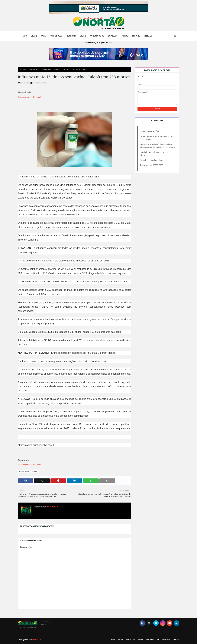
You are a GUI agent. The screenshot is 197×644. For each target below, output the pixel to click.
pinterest (150, 640)
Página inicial (25, 70)
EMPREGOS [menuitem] (113, 36)
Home (113, 640)
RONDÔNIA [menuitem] (71, 36)
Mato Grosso (36, 70)
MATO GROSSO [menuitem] (56, 36)
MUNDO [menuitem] (125, 36)
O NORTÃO (37, 640)
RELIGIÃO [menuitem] (148, 36)
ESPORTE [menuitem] (136, 36)
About (121, 640)
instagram (166, 640)
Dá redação (25, 83)
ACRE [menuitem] (43, 36)
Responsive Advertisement (29, 97)
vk (158, 640)
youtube (176, 640)
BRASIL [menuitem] (34, 36)
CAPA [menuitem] (25, 36)
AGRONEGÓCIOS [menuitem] (97, 36)
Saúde (35, 472)
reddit (140, 640)
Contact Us (131, 640)
